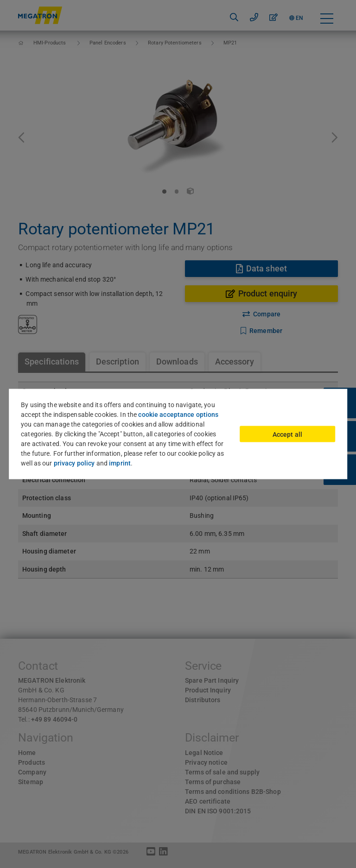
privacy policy (74, 463)
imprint (120, 463)
